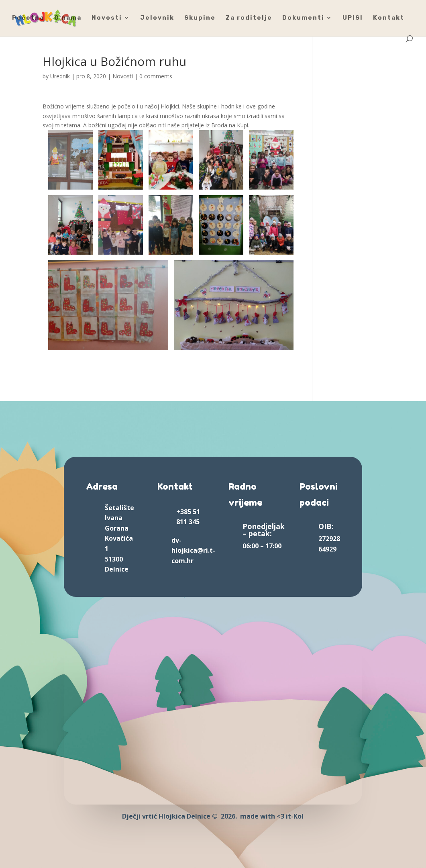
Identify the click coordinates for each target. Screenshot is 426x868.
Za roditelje (249, 18)
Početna (28, 18)
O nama (68, 18)
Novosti (107, 18)
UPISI (353, 18)
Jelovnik (157, 18)
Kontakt (389, 18)
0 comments (156, 76)
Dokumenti (303, 18)
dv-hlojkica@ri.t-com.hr (193, 550)
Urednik (60, 76)
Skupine (200, 18)
